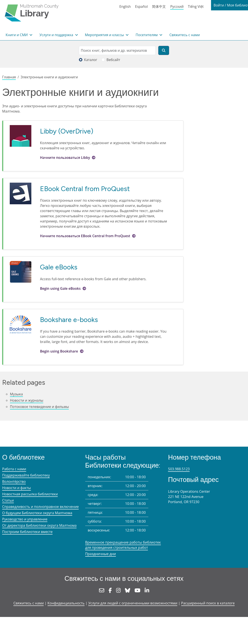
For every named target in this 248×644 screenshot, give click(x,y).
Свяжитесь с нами (185, 35)
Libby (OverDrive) (67, 131)
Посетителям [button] (147, 35)
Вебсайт (113, 60)
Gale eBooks (59, 267)
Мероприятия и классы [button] (105, 35)
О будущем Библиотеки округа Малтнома (37, 513)
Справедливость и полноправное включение (40, 507)
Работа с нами (14, 469)
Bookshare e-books (69, 320)
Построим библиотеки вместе (27, 532)
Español (142, 6)
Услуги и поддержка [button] (57, 35)
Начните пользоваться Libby (65, 158)
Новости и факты (17, 488)
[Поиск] (164, 50)
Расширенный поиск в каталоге (208, 603)
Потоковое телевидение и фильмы (39, 407)
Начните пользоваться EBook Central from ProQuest (85, 236)
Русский (177, 6)
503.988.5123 (179, 469)
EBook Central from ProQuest (85, 189)
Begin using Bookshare (59, 351)
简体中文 (159, 6)
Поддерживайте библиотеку (26, 475)
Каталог (91, 60)
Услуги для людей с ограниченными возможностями (133, 603)
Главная (9, 77)
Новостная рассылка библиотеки (30, 494)
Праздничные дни (101, 554)
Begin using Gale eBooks (60, 288)
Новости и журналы (27, 400)
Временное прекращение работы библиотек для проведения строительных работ (123, 545)
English (125, 6)
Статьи (8, 500)
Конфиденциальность (66, 603)
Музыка (16, 394)
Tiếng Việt (196, 6)
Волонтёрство (14, 481)
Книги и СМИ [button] (17, 35)
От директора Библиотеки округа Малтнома (39, 525)
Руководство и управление (25, 519)
